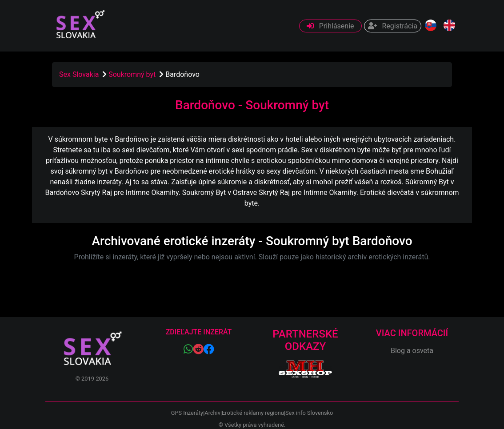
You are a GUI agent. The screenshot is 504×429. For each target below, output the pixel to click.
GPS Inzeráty (187, 413)
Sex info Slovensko (309, 413)
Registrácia (393, 26)
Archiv (212, 413)
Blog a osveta (412, 351)
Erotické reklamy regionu (253, 413)
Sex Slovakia (79, 74)
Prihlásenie (330, 26)
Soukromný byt (133, 74)
